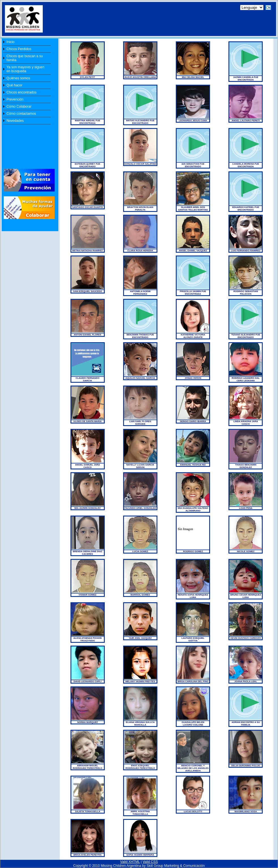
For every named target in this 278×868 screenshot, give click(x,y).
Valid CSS (150, 862)
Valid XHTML (130, 862)
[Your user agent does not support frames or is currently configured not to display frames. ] (138, 20)
